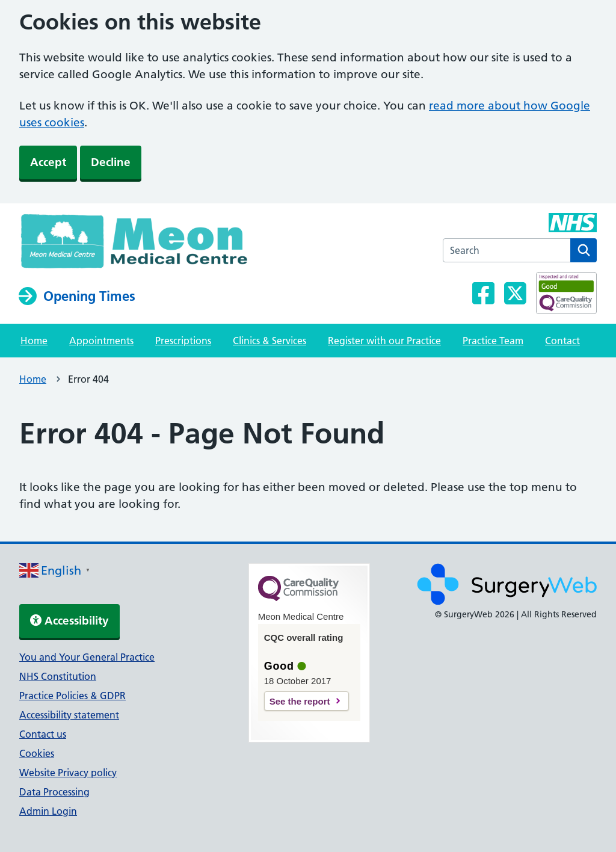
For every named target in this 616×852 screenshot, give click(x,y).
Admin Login (48, 811)
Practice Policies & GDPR (72, 696)
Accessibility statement (69, 715)
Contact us (43, 734)
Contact (562, 341)
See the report (300, 701)
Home (34, 341)
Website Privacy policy (68, 773)
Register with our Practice (384, 341)
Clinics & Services (269, 341)
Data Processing (54, 792)
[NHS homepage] (152, 244)
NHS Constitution (58, 676)
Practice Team (493, 341)
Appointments (101, 341)
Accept (48, 162)
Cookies (37, 753)
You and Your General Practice (87, 657)
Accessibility (69, 621)
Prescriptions (183, 341)
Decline (111, 162)
